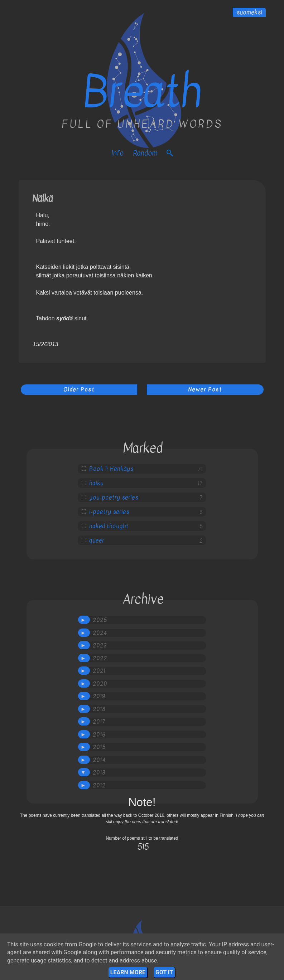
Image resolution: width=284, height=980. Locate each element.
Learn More (128, 972)
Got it (164, 972)
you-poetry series (114, 498)
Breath (142, 92)
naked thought (109, 526)
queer (97, 540)
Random (145, 153)
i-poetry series (109, 512)
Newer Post (205, 389)
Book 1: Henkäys (111, 469)
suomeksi (249, 13)
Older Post (79, 389)
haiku (96, 483)
